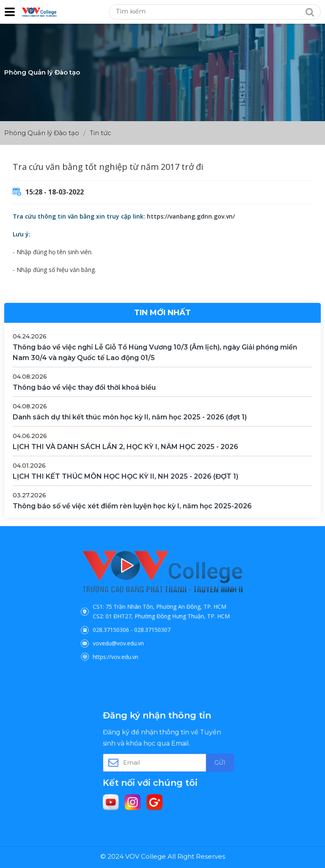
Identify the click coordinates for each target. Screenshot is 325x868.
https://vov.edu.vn (131, 641)
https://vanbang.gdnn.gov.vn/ (191, 216)
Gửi (201, 761)
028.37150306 (128, 623)
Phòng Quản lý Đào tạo (42, 133)
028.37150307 (156, 623)
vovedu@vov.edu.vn (133, 632)
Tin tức (101, 133)
